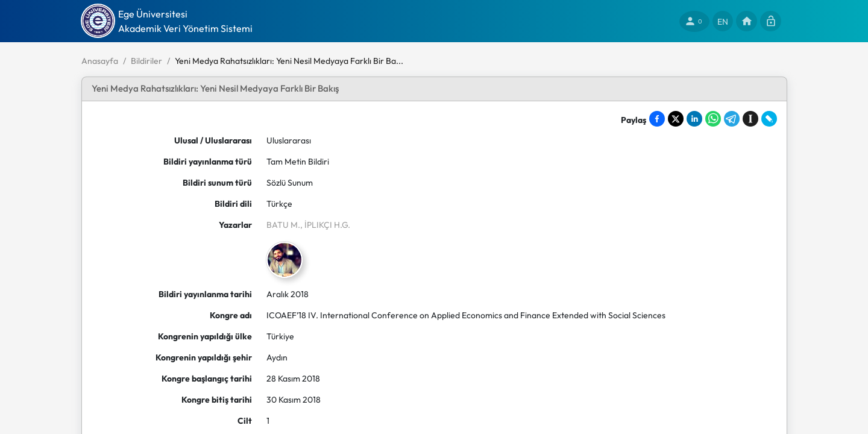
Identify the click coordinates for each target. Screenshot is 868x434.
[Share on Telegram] (732, 119)
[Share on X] (676, 119)
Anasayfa (100, 61)
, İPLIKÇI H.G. (325, 225)
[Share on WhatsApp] (713, 119)
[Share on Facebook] (657, 119)
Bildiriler (146, 61)
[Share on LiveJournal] (769, 119)
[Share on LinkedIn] (694, 119)
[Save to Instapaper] (750, 119)
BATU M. (283, 225)
